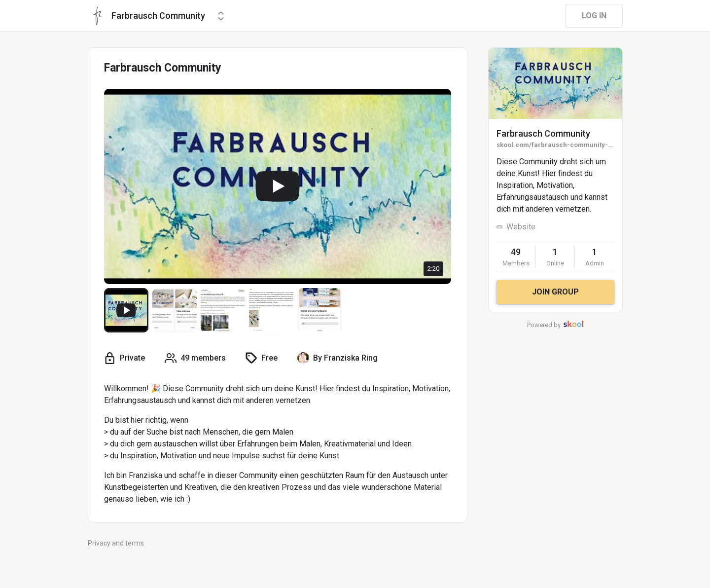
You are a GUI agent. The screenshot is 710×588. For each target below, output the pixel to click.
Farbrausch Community (543, 133)
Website (521, 227)
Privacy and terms (116, 543)
